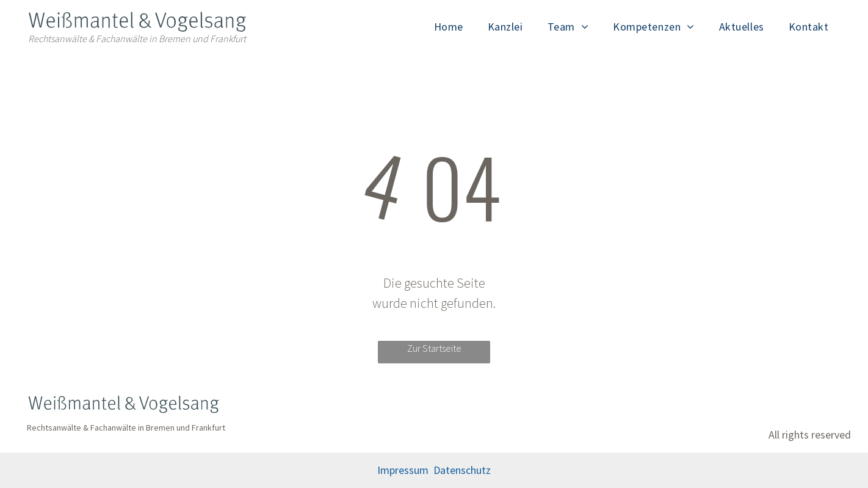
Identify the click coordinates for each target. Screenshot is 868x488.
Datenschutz (462, 470)
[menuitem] (449, 27)
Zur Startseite (434, 348)
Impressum (403, 470)
